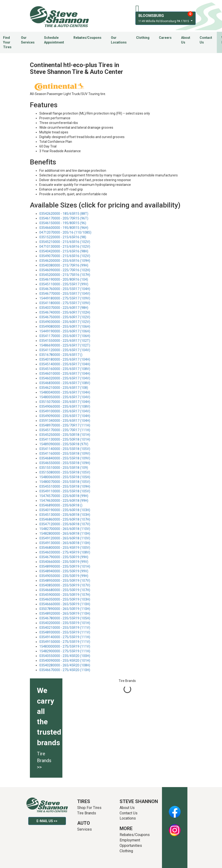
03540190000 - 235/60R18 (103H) (65, 510)
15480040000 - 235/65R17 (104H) (65, 392)
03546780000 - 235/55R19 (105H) (65, 618)
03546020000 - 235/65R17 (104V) (65, 378)
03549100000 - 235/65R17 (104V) (65, 411)
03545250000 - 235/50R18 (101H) (65, 435)
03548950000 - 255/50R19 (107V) (65, 581)
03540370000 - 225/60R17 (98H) (64, 308)
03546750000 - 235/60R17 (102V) (65, 317)
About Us (186, 40)
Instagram (175, 828)
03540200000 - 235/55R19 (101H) (65, 623)
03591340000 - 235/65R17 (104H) (65, 421)
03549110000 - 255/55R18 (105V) (65, 491)
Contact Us (206, 40)
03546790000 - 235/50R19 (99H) (64, 557)
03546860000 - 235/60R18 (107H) (65, 519)
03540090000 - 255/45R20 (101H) (65, 661)
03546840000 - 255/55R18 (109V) (65, 458)
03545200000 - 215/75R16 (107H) (65, 275)
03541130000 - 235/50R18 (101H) (65, 439)
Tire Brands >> (44, 760)
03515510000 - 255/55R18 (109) (64, 468)
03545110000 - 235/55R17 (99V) (64, 284)
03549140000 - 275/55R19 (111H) (65, 637)
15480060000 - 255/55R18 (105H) (65, 477)
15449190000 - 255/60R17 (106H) (65, 331)
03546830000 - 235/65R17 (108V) (65, 383)
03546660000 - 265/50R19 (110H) (65, 604)
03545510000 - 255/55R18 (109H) (65, 486)
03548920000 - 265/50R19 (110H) (65, 613)
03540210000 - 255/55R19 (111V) (65, 628)
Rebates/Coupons (87, 38)
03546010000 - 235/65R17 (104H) (65, 374)
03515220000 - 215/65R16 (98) (63, 237)
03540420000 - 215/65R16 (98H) (64, 251)
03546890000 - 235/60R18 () (61, 505)
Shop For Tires (89, 808)
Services (85, 829)
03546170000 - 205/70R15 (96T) (64, 218)
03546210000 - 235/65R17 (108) (64, 388)
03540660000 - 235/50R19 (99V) (64, 562)
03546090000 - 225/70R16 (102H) (65, 270)
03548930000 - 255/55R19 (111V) (65, 632)
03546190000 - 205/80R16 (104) (64, 279)
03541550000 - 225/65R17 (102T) (65, 341)
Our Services (28, 40)
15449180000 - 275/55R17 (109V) (65, 298)
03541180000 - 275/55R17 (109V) (65, 303)
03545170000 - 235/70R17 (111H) (65, 430)
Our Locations (119, 40)
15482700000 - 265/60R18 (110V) (65, 529)
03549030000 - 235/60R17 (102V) (65, 322)
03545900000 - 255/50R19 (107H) (65, 595)
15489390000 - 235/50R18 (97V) (64, 444)
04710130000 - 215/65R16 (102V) (65, 247)
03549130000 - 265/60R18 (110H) (65, 543)
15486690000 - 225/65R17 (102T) (65, 345)
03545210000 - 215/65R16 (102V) (65, 242)
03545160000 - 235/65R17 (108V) (65, 369)
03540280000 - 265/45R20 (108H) (65, 665)
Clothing (143, 38)
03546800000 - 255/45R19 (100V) (65, 548)
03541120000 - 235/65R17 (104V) (65, 350)
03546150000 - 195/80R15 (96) (63, 223)
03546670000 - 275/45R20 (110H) (65, 670)
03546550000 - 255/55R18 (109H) (65, 463)
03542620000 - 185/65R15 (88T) (64, 214)
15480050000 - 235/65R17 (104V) (65, 397)
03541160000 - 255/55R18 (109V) (65, 454)
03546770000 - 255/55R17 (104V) (65, 294)
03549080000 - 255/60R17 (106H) (65, 326)
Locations (128, 818)
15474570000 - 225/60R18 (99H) (64, 496)
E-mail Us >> (47, 821)
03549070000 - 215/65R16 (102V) (65, 256)
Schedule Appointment (54, 40)
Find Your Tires (7, 42)
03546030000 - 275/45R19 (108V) (65, 552)
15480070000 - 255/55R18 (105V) (65, 482)
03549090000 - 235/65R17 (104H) (65, 416)
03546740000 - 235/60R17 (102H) (65, 312)
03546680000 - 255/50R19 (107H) (65, 590)
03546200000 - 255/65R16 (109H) (65, 261)
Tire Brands (87, 813)
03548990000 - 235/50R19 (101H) (65, 566)
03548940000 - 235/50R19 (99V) (64, 571)
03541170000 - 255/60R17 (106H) (65, 336)
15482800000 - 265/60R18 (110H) (65, 534)
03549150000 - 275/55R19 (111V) (65, 642)
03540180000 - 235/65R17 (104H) (65, 359)
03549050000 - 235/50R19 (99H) (64, 576)
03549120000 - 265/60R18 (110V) (65, 538)
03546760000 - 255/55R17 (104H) (65, 289)
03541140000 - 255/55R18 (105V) (65, 449)
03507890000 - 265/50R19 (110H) (65, 609)
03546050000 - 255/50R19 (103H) (65, 599)
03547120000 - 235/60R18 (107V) (65, 524)
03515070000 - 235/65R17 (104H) (65, 402)
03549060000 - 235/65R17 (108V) (65, 406)
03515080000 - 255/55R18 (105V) (65, 472)
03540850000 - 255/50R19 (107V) (65, 585)
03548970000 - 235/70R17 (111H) (65, 425)
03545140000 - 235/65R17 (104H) (65, 364)
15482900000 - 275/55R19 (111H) (65, 651)
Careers (165, 38)
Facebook (175, 809)
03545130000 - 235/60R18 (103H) (65, 515)
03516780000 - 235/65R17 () (61, 355)
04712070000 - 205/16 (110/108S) (65, 232)
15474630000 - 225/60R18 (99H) (64, 501)
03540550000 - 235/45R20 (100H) (65, 656)
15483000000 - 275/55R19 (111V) (65, 646)
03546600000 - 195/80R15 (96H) (64, 228)
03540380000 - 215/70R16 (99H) (64, 265)
